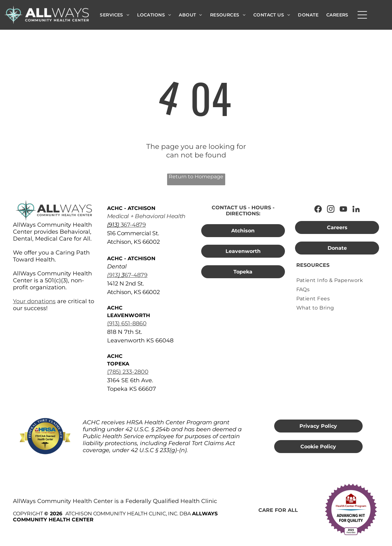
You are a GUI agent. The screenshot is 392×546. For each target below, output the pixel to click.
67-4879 (136, 275)
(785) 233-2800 (128, 372)
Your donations (34, 301)
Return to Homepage (196, 177)
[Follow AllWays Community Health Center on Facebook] (318, 209)
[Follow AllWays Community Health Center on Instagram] (331, 209)
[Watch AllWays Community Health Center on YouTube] (343, 209)
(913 (112, 275)
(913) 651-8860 (127, 323)
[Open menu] (362, 15)
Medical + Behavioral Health (146, 216)
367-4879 (133, 225)
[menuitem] (115, 15)
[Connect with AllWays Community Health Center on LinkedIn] (356, 209)
